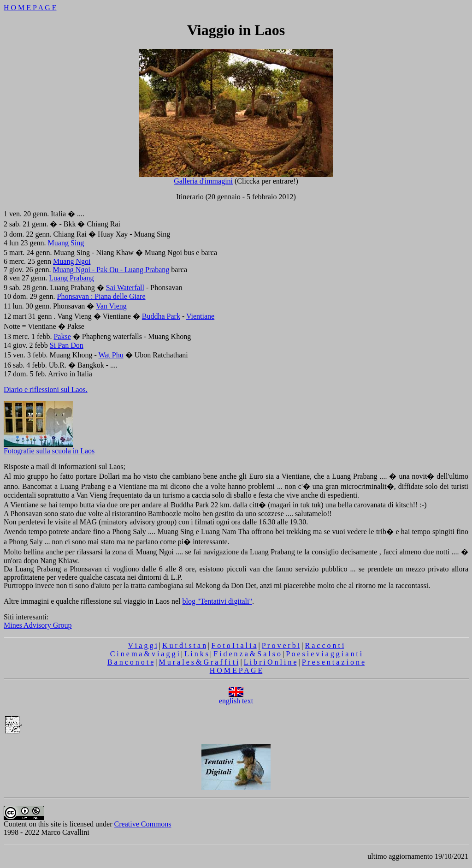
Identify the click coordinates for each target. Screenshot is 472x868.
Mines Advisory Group (38, 625)
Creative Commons (143, 824)
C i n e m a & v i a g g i (145, 654)
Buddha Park (161, 316)
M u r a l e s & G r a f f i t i (199, 662)
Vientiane (200, 316)
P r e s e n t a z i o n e (333, 662)
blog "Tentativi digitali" (217, 601)
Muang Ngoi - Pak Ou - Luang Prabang (111, 270)
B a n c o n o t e (130, 662)
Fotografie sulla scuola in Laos (49, 448)
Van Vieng (111, 306)
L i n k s (196, 654)
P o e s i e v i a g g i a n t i (324, 654)
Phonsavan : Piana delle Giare (101, 296)
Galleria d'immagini (236, 178)
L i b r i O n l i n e (270, 662)
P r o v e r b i (281, 645)
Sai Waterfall (125, 288)
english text (236, 698)
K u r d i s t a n (184, 645)
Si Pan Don (67, 345)
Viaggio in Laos (236, 30)
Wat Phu (111, 355)
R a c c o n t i (325, 645)
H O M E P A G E (30, 8)
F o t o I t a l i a (234, 645)
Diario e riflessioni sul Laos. (46, 389)
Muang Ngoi (72, 261)
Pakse (62, 336)
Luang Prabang (71, 278)
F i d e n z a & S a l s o (248, 654)
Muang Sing (66, 243)
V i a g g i (143, 645)
